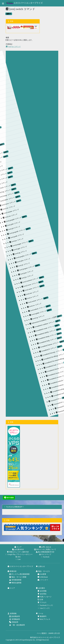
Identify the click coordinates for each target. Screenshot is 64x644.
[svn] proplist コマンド (10, 238)
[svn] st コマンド (53, 234)
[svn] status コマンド (43, 232)
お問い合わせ (45, 547)
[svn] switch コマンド (56, 229)
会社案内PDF (18, 549)
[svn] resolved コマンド (35, 233)
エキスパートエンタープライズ (24, 3)
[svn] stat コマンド (48, 235)
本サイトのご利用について (45, 549)
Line (18, 559)
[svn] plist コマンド (15, 241)
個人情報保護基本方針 (45, 552)
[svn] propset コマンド (23, 236)
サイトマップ (45, 554)
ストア (18, 547)
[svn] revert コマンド (39, 233)
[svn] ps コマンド (32, 239)
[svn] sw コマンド (13, 47)
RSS (18, 557)
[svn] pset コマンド (28, 239)
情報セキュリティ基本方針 (18, 552)
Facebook (45, 557)
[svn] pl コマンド (19, 241)
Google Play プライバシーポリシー (19, 554)
